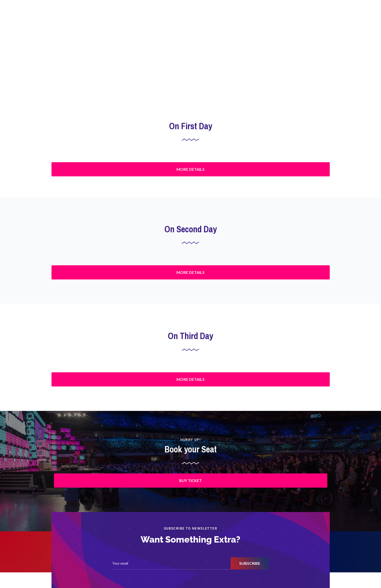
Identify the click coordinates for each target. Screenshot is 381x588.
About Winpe (294, 13)
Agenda (249, 13)
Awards (232, 13)
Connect (316, 13)
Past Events (270, 13)
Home (216, 13)
